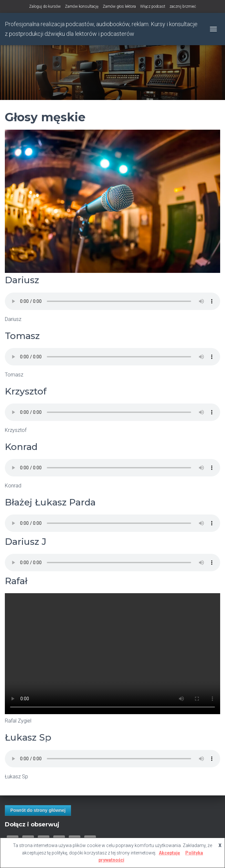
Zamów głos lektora (119, 6)
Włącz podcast (153, 6)
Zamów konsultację (82, 6)
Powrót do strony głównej (38, 810)
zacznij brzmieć (183, 6)
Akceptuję (169, 853)
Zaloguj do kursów (45, 6)
